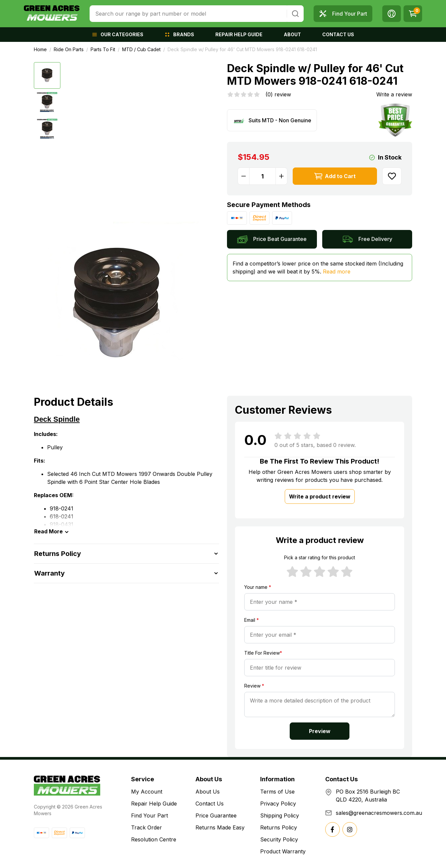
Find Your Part (149, 815)
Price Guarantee (216, 815)
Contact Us (210, 804)
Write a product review (320, 496)
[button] (392, 14)
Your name (258, 587)
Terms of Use (277, 792)
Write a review (394, 94)
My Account (147, 792)
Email (252, 620)
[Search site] (295, 14)
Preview (320, 731)
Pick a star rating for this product (320, 557)
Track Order (147, 827)
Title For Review (263, 653)
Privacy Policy (278, 804)
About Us (208, 792)
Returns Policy (279, 827)
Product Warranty (283, 851)
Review (254, 686)
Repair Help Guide (154, 804)
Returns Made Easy (220, 827)
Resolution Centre (154, 839)
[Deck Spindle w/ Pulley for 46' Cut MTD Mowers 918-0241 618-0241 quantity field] (262, 176)
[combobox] (188, 14)
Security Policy (279, 839)
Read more (337, 271)
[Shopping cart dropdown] (413, 14)
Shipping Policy (280, 815)
